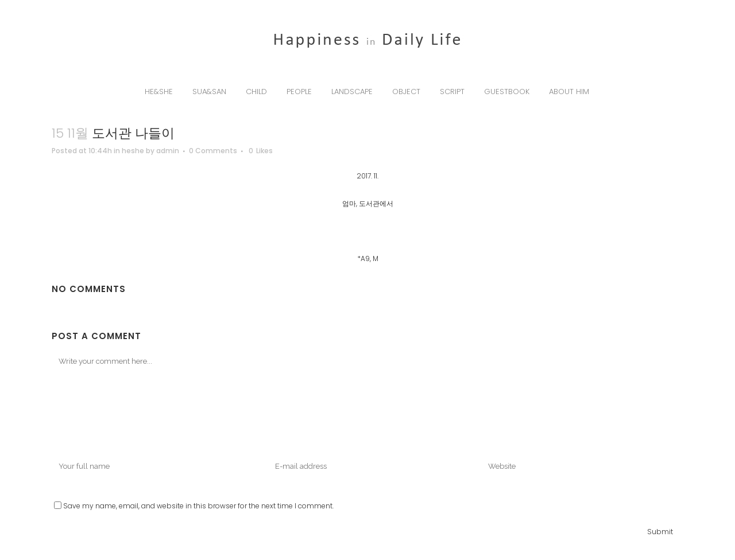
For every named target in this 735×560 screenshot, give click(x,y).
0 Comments (213, 151)
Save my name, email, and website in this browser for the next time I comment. (198, 506)
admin (168, 151)
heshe (133, 151)
